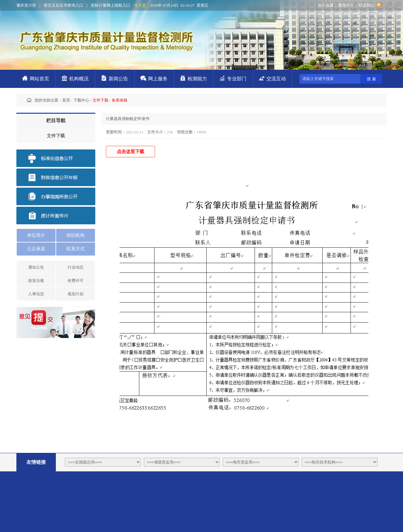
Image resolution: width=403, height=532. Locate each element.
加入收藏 (326, 5)
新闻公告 (118, 79)
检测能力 (197, 79)
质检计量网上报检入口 (110, 5)
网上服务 (158, 79)
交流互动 (276, 79)
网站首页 (39, 79)
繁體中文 (346, 5)
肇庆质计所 (26, 5)
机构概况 (79, 79)
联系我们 (367, 5)
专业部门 (237, 79)
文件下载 (56, 136)
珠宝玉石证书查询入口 (63, 5)
